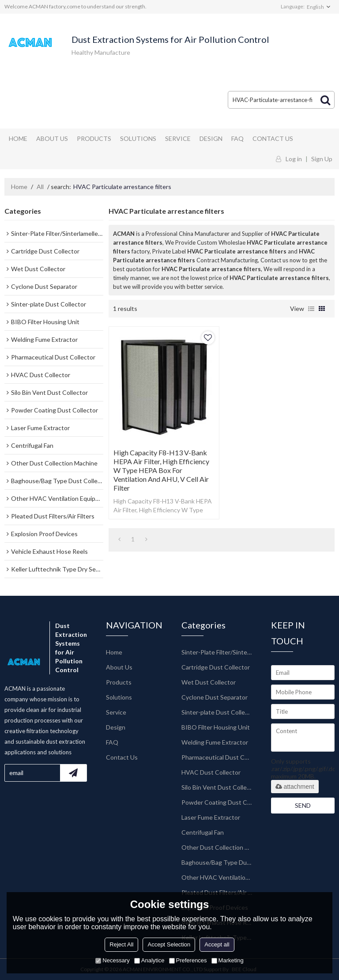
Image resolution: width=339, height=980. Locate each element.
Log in (294, 159)
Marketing (228, 960)
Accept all (217, 944)
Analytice (149, 960)
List (311, 309)
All (40, 187)
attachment (295, 787)
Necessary (112, 960)
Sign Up (322, 159)
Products (94, 138)
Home (18, 138)
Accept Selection (169, 944)
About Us (52, 138)
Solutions (138, 138)
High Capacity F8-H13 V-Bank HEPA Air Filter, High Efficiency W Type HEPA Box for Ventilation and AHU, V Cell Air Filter (161, 470)
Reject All (121, 944)
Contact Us (273, 138)
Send (303, 805)
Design (211, 138)
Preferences (188, 960)
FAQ (237, 138)
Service (178, 138)
